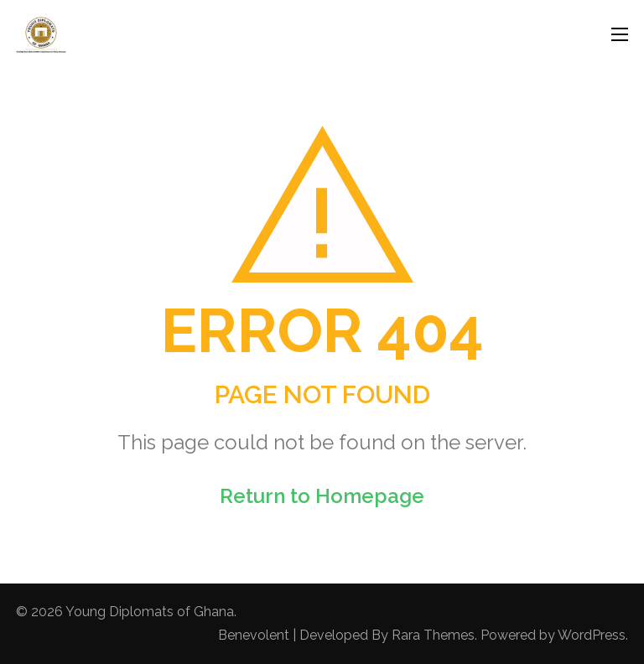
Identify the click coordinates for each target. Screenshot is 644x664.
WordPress (592, 635)
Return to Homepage (322, 496)
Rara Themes (433, 635)
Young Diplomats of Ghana (150, 612)
